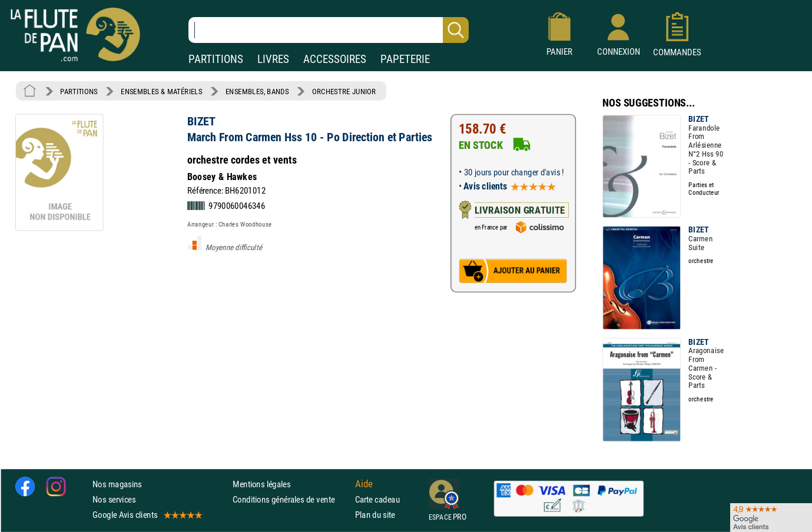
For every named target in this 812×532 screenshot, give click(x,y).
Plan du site (375, 515)
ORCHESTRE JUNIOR (344, 91)
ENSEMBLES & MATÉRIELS (162, 91)
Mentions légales (261, 483)
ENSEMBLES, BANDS (257, 91)
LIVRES (273, 59)
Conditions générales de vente (291, 499)
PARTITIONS (216, 59)
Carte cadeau (377, 499)
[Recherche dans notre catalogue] (329, 30)
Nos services (114, 499)
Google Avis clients (147, 515)
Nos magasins (117, 483)
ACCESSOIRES (335, 59)
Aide (364, 484)
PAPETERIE (405, 59)
